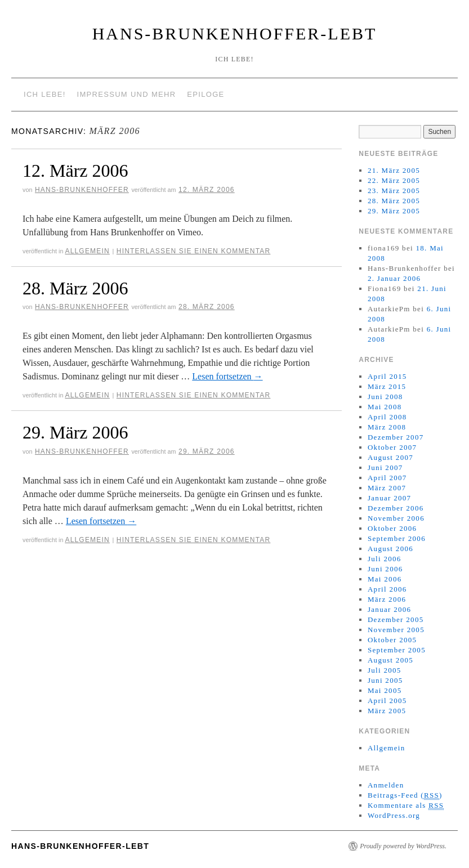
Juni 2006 (385, 569)
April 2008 (387, 417)
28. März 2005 (394, 201)
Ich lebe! (45, 94)
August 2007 (390, 457)
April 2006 (387, 589)
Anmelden (386, 785)
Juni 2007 (385, 467)
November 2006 (396, 518)
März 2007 (387, 488)
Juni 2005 (385, 680)
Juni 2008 (385, 397)
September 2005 (397, 650)
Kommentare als (406, 806)
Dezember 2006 (396, 508)
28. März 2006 (75, 288)
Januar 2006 (389, 609)
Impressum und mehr (127, 94)
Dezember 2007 (396, 437)
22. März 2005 (394, 180)
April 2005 (387, 701)
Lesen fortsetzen (227, 376)
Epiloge (206, 94)
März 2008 (387, 427)
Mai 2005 (385, 690)
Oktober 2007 (392, 447)
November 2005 (396, 630)
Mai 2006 (385, 579)
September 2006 (397, 538)
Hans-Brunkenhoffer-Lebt (235, 33)
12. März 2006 (75, 171)
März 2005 (387, 711)
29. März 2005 (394, 211)
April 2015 (387, 376)
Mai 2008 (385, 407)
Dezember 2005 (396, 619)
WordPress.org (394, 815)
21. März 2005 (394, 170)
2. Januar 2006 (394, 278)
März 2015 (387, 386)
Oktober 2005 (392, 640)
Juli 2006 (385, 559)
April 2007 (387, 478)
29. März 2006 (75, 432)
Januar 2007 (389, 498)
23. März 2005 (394, 191)
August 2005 (390, 660)
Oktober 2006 (392, 528)
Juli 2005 (385, 670)
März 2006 (387, 599)
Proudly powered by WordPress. (403, 846)
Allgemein (87, 251)
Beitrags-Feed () (405, 795)
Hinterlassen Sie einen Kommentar (194, 251)
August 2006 (390, 549)
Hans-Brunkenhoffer (82, 190)
